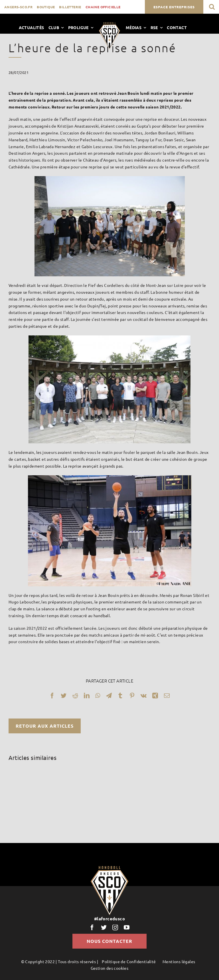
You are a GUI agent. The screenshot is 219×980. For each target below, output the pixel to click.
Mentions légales (179, 961)
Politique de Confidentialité (129, 961)
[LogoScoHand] (109, 24)
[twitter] (104, 927)
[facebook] (92, 927)
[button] (212, 7)
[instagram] (115, 927)
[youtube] (127, 927)
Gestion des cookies (110, 968)
